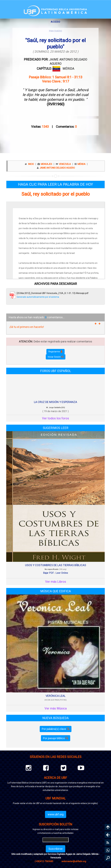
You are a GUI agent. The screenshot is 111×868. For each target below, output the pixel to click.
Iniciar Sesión (56, 357)
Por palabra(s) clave (56, 729)
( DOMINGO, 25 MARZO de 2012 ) (56, 52)
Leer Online (62, 573)
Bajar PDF (48, 573)
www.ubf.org (56, 814)
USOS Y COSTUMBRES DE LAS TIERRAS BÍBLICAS (56, 565)
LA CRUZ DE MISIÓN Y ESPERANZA (55, 402)
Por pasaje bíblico (56, 738)
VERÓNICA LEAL (56, 696)
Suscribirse (55, 849)
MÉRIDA (68, 69)
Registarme (55, 352)
